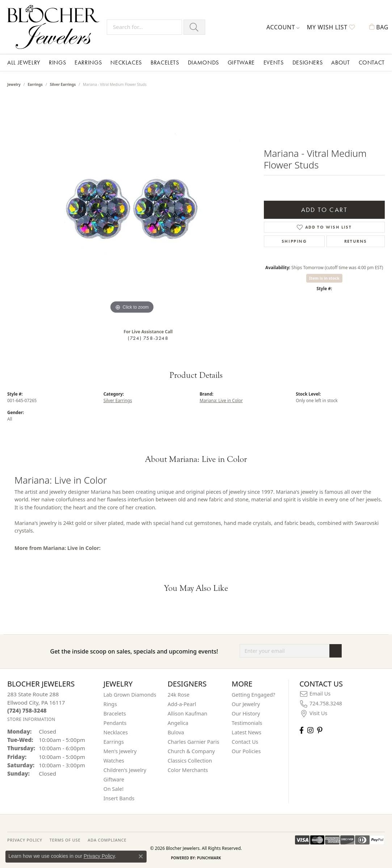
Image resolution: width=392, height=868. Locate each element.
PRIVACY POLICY (25, 840)
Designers (308, 62)
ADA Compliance (107, 840)
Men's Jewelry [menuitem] (120, 751)
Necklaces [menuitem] (116, 732)
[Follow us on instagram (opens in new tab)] (310, 730)
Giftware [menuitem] (114, 779)
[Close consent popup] (141, 856)
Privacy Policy (99, 856)
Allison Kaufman (187, 713)
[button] (283, 27)
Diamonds (203, 62)
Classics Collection (190, 761)
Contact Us (245, 742)
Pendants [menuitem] (115, 723)
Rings (57, 62)
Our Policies (246, 751)
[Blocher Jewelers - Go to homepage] (55, 27)
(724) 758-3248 (148, 338)
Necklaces (126, 62)
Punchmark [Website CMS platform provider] (209, 858)
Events (274, 62)
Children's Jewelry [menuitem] (125, 770)
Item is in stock (324, 278)
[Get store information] (31, 719)
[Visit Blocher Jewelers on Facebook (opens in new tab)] (302, 730)
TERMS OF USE (65, 840)
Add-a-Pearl (182, 704)
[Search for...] (144, 27)
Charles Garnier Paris (193, 742)
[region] (132, 207)
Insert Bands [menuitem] (119, 798)
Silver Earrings (63, 84)
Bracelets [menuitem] (115, 713)
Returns (356, 241)
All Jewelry (24, 62)
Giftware (241, 62)
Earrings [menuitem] (114, 742)
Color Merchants (188, 770)
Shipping (294, 241)
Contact (372, 62)
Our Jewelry (246, 704)
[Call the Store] (27, 710)
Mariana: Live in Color (221, 400)
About (340, 62)
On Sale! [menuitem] (114, 789)
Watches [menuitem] (114, 761)
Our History (246, 713)
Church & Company (191, 751)
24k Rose (179, 695)
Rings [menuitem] (110, 704)
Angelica (178, 723)
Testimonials (247, 723)
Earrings (88, 62)
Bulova (176, 732)
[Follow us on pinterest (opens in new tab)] (320, 730)
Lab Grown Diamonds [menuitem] (130, 695)
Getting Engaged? (253, 695)
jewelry (14, 84)
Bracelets (165, 62)
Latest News (246, 732)
